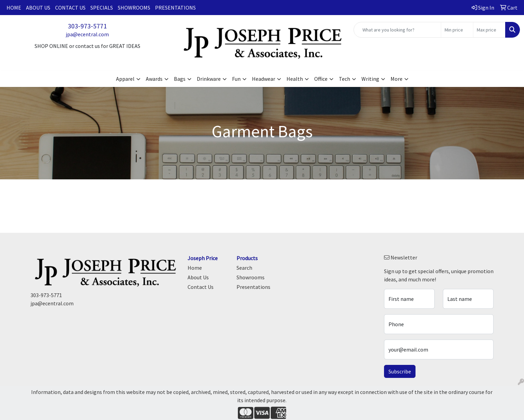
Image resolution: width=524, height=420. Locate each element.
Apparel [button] (125, 79)
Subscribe (400, 371)
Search (244, 268)
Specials (102, 8)
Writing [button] (370, 79)
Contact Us (70, 8)
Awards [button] (154, 79)
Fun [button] (236, 79)
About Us (38, 8)
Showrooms (134, 8)
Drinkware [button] (209, 79)
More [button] (397, 79)
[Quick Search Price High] (489, 30)
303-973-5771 (87, 26)
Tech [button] (344, 79)
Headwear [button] (264, 79)
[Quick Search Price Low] (457, 30)
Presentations (175, 8)
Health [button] (295, 79)
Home (14, 8)
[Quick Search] (397, 30)
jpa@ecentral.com (87, 34)
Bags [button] (180, 79)
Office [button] (321, 79)
